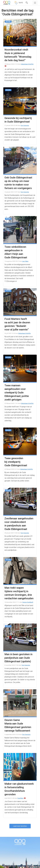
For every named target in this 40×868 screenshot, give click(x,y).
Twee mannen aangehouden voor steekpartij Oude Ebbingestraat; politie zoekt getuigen (17, 393)
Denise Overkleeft (28, 602)
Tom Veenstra (25, 126)
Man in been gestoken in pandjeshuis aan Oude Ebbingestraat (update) (18, 658)
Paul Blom (20, 798)
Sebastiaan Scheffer (27, 64)
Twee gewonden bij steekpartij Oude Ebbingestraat (16, 462)
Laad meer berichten (20, 826)
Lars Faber (25, 261)
